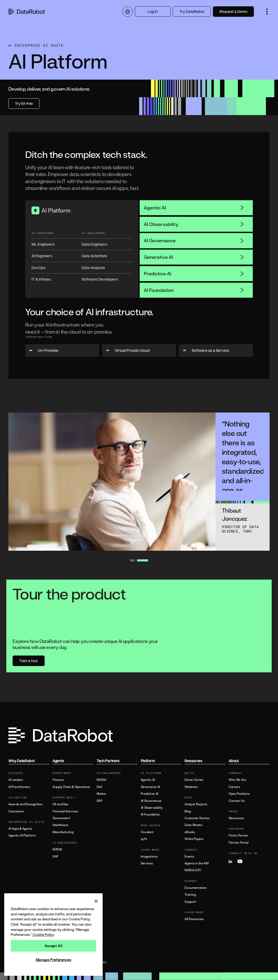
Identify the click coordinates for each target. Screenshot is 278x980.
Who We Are (237, 780)
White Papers (194, 839)
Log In (153, 11)
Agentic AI (194, 208)
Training (190, 895)
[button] (267, 12)
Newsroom (236, 818)
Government (61, 818)
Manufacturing (63, 832)
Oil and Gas (60, 804)
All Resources (194, 919)
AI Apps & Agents (20, 829)
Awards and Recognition (25, 804)
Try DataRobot (192, 11)
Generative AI (194, 257)
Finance (58, 780)
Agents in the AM (196, 863)
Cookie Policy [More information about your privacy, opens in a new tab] (43, 935)
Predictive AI (194, 274)
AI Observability (194, 224)
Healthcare (60, 825)
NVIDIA (57, 849)
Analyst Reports (196, 804)
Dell (99, 787)
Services (147, 863)
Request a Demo (233, 11)
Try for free (24, 103)
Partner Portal (238, 843)
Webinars (191, 787)
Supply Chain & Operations (71, 787)
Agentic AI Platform (22, 835)
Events (189, 857)
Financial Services (65, 811)
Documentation (195, 888)
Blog (188, 811)
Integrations (149, 857)
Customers (16, 811)
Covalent (147, 832)
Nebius (101, 794)
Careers (234, 787)
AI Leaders (16, 780)
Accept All (54, 946)
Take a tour (29, 661)
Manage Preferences (54, 960)
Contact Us (237, 801)
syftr (144, 839)
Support (190, 902)
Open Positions (239, 794)
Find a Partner (238, 835)
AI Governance (194, 240)
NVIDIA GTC (193, 870)
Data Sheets (193, 825)
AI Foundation (194, 290)
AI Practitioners (19, 787)
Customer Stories (197, 818)
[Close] (96, 901)
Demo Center (194, 780)
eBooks (190, 832)
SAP (55, 857)
